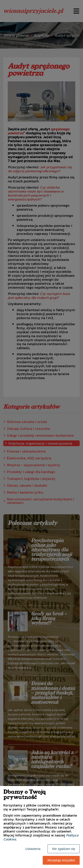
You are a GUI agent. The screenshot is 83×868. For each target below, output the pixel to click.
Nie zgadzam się (64, 849)
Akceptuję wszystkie (61, 860)
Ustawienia (33, 849)
